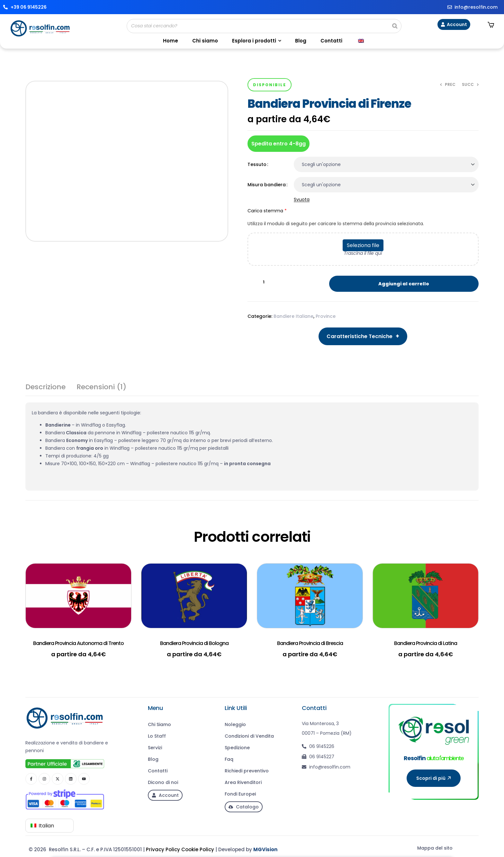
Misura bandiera (267, 185)
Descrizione (45, 388)
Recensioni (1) (101, 388)
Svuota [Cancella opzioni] (302, 200)
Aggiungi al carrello (404, 284)
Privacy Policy (163, 849)
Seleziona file (363, 245)
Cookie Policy (198, 849)
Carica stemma (363, 219)
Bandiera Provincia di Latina (426, 643)
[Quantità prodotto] (264, 282)
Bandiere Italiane (293, 316)
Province (326, 316)
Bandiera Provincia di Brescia (310, 643)
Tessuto (257, 164)
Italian (42, 826)
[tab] (45, 390)
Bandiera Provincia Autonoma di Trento (78, 643)
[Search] (395, 26)
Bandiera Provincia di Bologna (194, 643)
